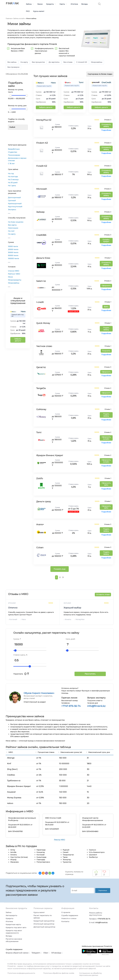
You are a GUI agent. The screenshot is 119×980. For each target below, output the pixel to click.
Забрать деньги (18, 340)
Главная (9, 18)
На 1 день (12, 186)
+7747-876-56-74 (71, 706)
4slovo (10, 803)
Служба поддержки (70, 915)
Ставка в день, (19, 655)
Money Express (14, 798)
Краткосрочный (15, 204)
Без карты (12, 225)
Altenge (11, 758)
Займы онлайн (19, 18)
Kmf (9, 764)
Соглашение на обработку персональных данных (90, 974)
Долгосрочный (14, 198)
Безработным (14, 149)
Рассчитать (90, 674)
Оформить (106, 286)
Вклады (85, 4)
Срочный (12, 201)
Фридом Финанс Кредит (19, 786)
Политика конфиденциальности (21, 973)
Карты (63, 4)
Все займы (12, 62)
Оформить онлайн (106, 438)
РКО (28, 11)
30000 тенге (13, 252)
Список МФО (14, 271)
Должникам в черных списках (17, 159)
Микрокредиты (15, 280)
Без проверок (13, 67)
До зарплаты (54, 62)
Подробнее (106, 130)
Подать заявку (106, 329)
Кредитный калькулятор (44, 921)
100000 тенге (13, 258)
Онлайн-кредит (106, 241)
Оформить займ (106, 484)
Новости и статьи (69, 918)
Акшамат (11, 792)
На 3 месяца (13, 180)
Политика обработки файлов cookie (59, 973)
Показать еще (60, 569)
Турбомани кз (14, 781)
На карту (24, 62)
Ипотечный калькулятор (44, 924)
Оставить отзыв (103, 594)
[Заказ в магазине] (100, 74)
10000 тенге (13, 246)
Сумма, (16, 639)
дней (73, 639)
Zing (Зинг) (12, 769)
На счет (11, 231)
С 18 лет (11, 164)
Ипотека (74, 4)
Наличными (13, 228)
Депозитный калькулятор (44, 927)
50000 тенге (13, 255)
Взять (106, 307)
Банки (40, 4)
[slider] (11, 95)
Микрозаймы (97, 62)
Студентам (13, 152)
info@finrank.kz (96, 706)
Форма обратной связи (18, 953)
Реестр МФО (59, 840)
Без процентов (38, 62)
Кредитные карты (13, 924)
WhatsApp (57, 953)
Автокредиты (11, 915)
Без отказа (68, 62)
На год (11, 174)
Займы (30, 4)
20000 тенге (13, 249)
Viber (46, 953)
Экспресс (12, 210)
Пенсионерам (14, 155)
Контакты (65, 921)
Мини (10, 277)
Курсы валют (39, 11)
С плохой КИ (82, 62)
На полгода (13, 177)
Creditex (11, 775)
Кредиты (51, 4)
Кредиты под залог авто (16, 927)
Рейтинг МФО (14, 274)
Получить (106, 351)
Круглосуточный (15, 207)
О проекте (66, 912)
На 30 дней (13, 183)
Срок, (68, 639)
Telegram (36, 953)
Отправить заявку (106, 125)
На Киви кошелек (16, 222)
